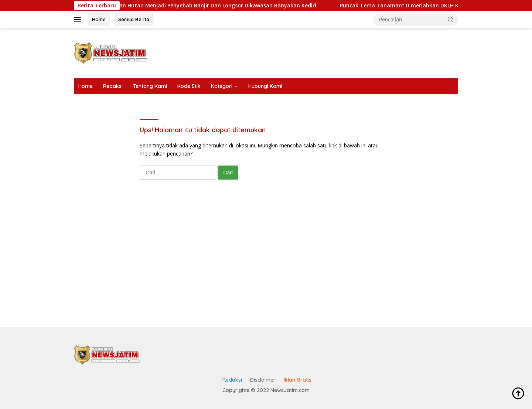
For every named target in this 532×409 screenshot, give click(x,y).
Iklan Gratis (298, 380)
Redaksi (113, 86)
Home (99, 19)
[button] (451, 19)
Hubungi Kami (265, 86)
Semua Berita (134, 19)
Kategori (222, 86)
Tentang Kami (150, 86)
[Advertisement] (324, 52)
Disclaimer (263, 380)
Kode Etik (189, 86)
